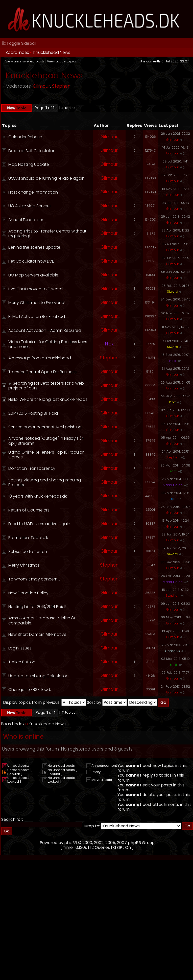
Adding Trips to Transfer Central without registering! (47, 234)
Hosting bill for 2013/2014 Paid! (37, 607)
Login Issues (20, 648)
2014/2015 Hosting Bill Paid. (33, 413)
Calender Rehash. (26, 137)
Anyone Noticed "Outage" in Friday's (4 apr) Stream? (46, 441)
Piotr (173, 402)
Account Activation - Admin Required (45, 330)
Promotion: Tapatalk (28, 538)
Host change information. (33, 192)
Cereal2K (173, 651)
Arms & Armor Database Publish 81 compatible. (42, 620)
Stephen (61, 86)
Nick (109, 344)
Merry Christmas (24, 565)
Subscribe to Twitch (28, 552)
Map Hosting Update (29, 164)
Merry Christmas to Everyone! (37, 303)
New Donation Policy (28, 593)
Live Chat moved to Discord (35, 289)
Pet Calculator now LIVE (31, 261)
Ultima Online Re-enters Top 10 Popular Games (46, 455)
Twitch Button (22, 662)
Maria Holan (173, 485)
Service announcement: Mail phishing (45, 427)
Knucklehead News (52, 52)
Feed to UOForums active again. (40, 524)
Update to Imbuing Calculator (38, 676)
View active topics (62, 61)
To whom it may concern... (34, 579)
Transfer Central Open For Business (42, 372)
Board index (17, 52)
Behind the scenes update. (35, 247)
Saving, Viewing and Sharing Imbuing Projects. (45, 482)
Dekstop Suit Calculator (31, 151)
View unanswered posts (25, 61)
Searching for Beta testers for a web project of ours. (46, 386)
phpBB (71, 843)
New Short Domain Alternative (37, 634)
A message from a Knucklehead (40, 358)
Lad (173, 499)
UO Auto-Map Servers (29, 206)
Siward (173, 291)
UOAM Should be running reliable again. (47, 178)
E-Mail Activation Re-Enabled (37, 317)
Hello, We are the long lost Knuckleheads (48, 399)
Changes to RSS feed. (30, 690)
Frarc (173, 471)
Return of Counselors (29, 510)
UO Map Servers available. (34, 275)
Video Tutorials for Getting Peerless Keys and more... (48, 344)
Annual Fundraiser (26, 220)
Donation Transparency (32, 468)
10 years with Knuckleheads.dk (38, 496)
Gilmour (41, 86)
